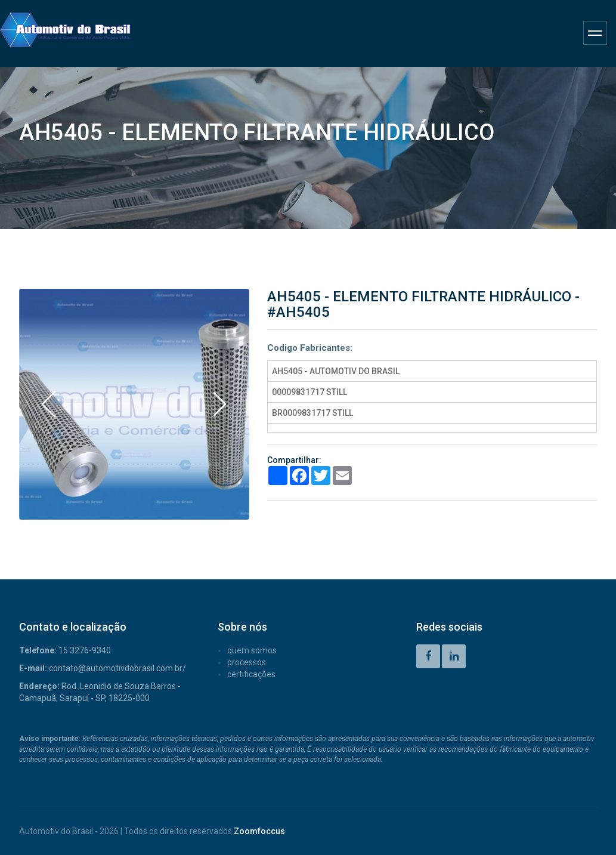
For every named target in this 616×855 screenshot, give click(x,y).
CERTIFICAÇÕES (251, 674)
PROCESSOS (247, 662)
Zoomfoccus (259, 831)
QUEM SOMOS (252, 650)
